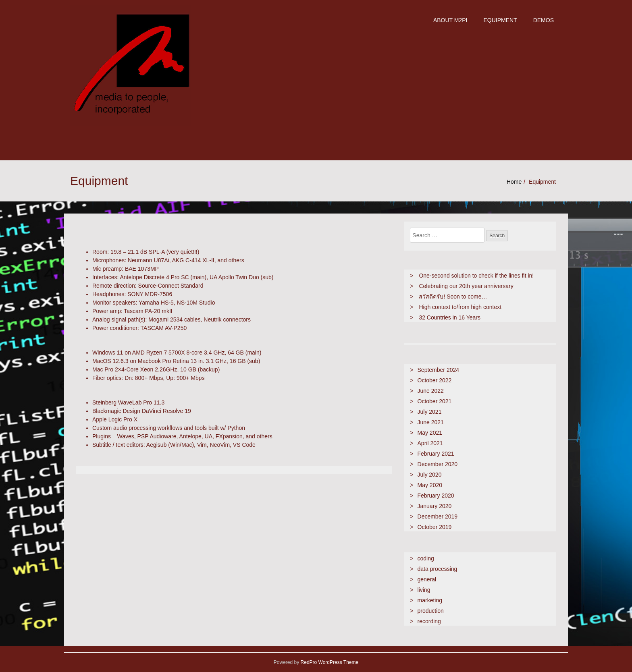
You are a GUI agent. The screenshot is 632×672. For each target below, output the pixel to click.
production (431, 611)
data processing (438, 569)
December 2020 (438, 464)
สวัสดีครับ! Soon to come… (453, 297)
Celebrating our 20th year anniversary (466, 286)
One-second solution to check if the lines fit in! (476, 276)
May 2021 (430, 433)
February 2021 (436, 454)
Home (514, 182)
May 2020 (430, 485)
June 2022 (431, 391)
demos (544, 20)
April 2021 (430, 443)
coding (426, 558)
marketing (430, 600)
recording (429, 621)
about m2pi (450, 20)
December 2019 (438, 516)
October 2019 (435, 527)
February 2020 (436, 496)
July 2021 (430, 412)
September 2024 (439, 370)
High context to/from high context (460, 307)
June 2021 (431, 422)
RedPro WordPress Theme (329, 662)
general (427, 579)
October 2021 (435, 401)
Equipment (500, 20)
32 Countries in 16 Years (450, 317)
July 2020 (430, 475)
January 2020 (435, 506)
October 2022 (435, 380)
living (424, 590)
